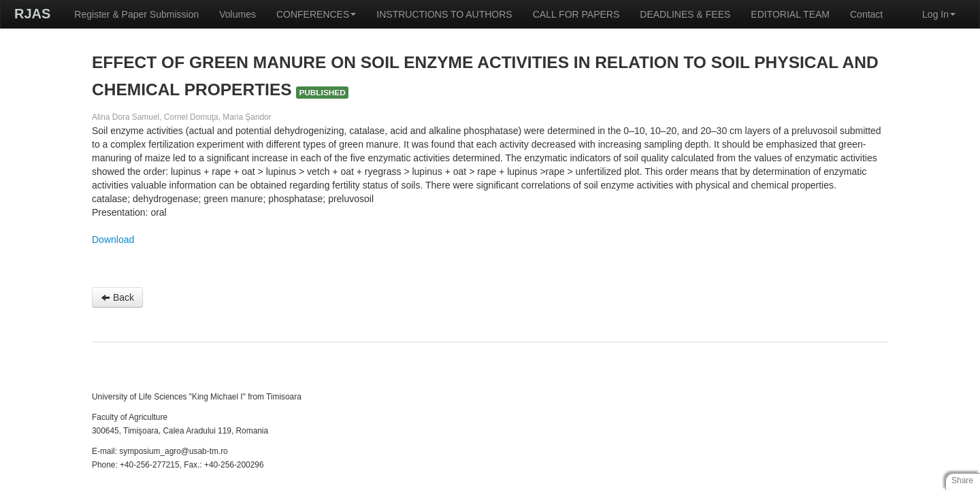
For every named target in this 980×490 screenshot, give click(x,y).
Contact (866, 14)
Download (113, 240)
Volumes (238, 14)
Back (117, 297)
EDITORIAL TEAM (790, 14)
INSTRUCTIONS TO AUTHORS (444, 14)
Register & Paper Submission (136, 14)
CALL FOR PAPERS (576, 14)
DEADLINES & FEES (685, 14)
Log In (939, 14)
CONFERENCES (316, 14)
